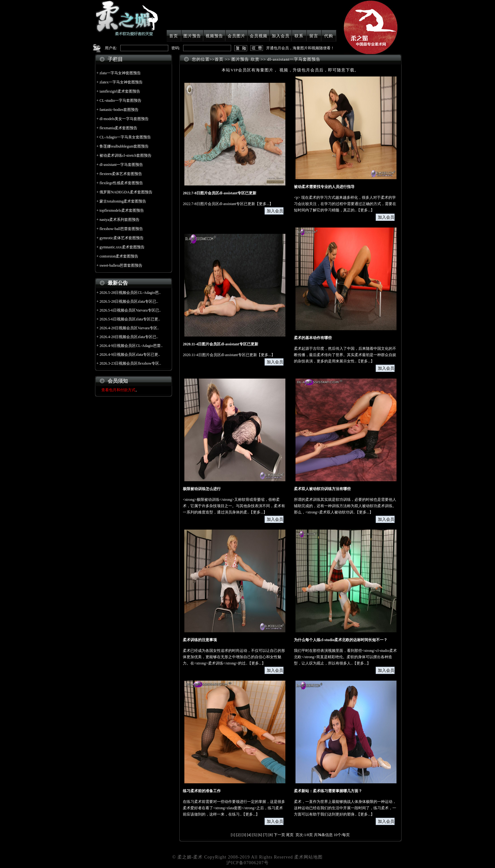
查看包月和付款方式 (118, 390)
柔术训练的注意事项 (200, 640)
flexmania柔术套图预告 (118, 128)
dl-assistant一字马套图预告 (121, 165)
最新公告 (118, 283)
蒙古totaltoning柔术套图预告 (123, 201)
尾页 (290, 835)
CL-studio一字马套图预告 (120, 100)
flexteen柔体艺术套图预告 (121, 174)
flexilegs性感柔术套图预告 (121, 183)
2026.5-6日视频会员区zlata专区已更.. (130, 319)
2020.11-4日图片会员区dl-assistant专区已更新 (220, 344)
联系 (299, 36)
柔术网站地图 (308, 857)
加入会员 (281, 36)
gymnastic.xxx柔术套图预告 (122, 247)
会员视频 (259, 36)
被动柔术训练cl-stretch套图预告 (125, 155)
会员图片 (236, 36)
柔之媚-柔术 (190, 857)
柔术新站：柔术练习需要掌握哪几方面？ (328, 791)
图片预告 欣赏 (245, 59)
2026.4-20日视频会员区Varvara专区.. (129, 328)
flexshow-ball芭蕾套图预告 (121, 229)
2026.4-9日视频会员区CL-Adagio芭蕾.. (131, 346)
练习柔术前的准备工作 (202, 791)
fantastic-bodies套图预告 (119, 110)
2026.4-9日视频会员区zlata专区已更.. (130, 355)
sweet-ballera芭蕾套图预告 (121, 265)
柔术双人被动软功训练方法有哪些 (322, 489)
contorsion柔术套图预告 (119, 256)
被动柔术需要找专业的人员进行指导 (324, 187)
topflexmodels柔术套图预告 (122, 210)
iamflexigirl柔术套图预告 (120, 91)
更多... (264, 204)
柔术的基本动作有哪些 (313, 338)
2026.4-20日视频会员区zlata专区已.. (129, 337)
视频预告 (214, 36)
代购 (329, 36)
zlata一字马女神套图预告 (120, 73)
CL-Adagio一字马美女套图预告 (125, 137)
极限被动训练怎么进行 (202, 489)
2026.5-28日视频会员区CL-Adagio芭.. (130, 293)
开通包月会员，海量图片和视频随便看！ (300, 48)
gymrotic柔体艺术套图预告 (121, 238)
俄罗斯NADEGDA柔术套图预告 (126, 192)
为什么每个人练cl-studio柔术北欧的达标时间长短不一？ (341, 640)
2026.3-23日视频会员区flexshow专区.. (130, 363)
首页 (174, 36)
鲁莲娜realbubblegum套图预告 (124, 146)
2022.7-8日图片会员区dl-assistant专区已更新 (220, 193)
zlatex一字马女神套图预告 (121, 82)
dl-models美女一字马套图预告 (124, 119)
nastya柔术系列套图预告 (119, 220)
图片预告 (192, 36)
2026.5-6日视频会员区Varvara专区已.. (130, 310)
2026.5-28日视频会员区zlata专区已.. (129, 301)
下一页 (279, 835)
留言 (314, 36)
